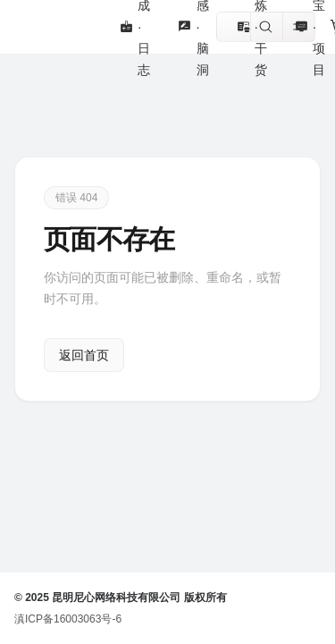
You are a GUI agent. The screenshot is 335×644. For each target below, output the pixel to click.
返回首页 (84, 355)
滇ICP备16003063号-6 (68, 619)
